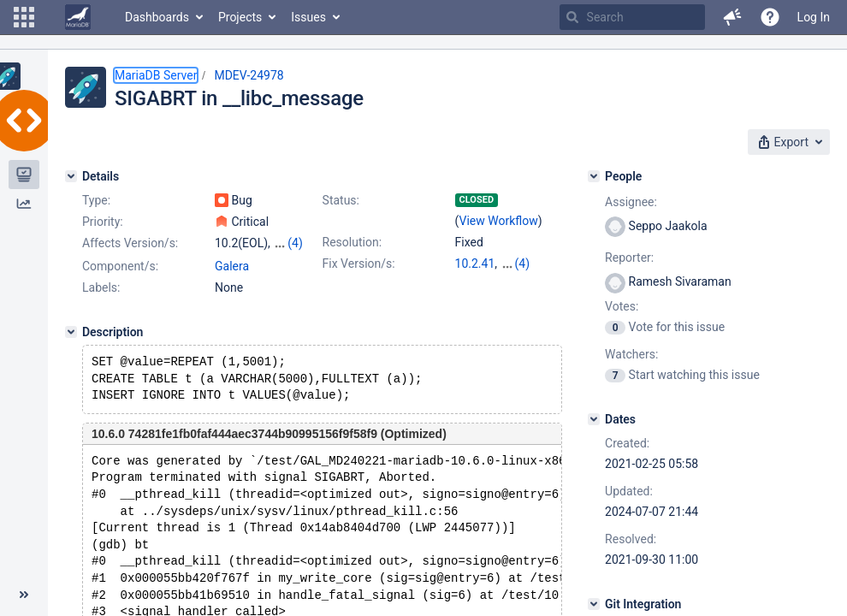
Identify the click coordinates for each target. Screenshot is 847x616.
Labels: (101, 287)
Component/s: (120, 266)
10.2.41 (475, 264)
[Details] (71, 176)
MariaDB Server (156, 75)
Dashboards (157, 17)
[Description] (71, 332)
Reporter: (629, 258)
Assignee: (631, 202)
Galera (232, 266)
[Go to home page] (78, 17)
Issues (308, 17)
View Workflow (499, 221)
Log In (814, 17)
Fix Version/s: (359, 264)
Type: (96, 200)
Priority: (103, 222)
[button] (24, 17)
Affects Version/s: (130, 243)
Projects (240, 17)
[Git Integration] (594, 604)
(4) (295, 243)
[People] (594, 176)
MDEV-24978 (249, 75)
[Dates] (594, 419)
